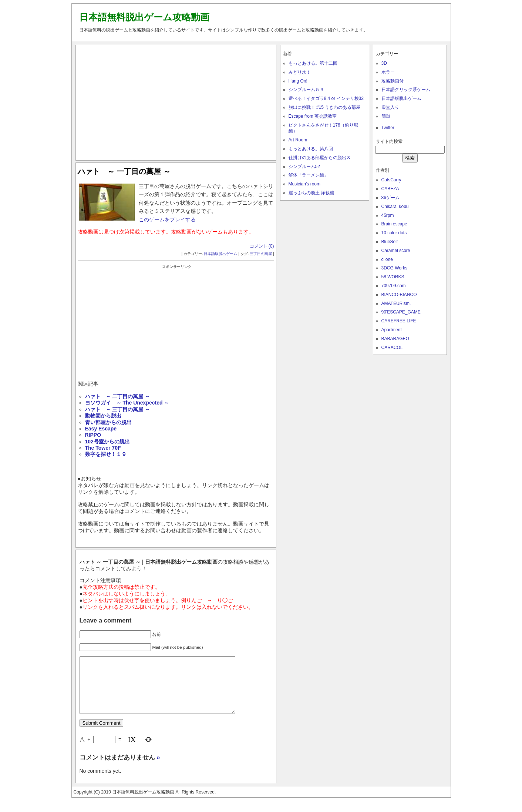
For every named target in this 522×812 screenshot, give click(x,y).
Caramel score (396, 251)
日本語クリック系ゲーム (406, 90)
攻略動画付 (393, 81)
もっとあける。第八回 (311, 149)
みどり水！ (300, 72)
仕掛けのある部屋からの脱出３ (320, 158)
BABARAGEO (395, 339)
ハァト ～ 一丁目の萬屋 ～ (124, 171)
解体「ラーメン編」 (309, 175)
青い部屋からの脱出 (108, 422)
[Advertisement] (176, 101)
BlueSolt (390, 242)
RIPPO (93, 435)
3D (384, 63)
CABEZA (390, 189)
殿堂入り (390, 107)
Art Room (298, 140)
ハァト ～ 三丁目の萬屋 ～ (118, 409)
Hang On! (298, 81)
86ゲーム (390, 198)
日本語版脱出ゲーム (220, 254)
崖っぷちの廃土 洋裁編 (311, 193)
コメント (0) (262, 246)
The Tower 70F (103, 448)
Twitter (388, 128)
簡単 (386, 116)
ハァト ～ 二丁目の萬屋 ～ (118, 396)
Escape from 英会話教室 (313, 116)
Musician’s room (304, 184)
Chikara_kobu (395, 207)
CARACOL (392, 348)
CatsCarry (391, 180)
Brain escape (394, 224)
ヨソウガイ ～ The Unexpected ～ (127, 403)
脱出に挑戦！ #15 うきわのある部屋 (325, 107)
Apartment (392, 330)
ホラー (388, 72)
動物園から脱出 (103, 416)
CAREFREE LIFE (399, 321)
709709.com (394, 286)
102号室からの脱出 (107, 442)
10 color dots (394, 233)
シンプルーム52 (304, 167)
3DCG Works (394, 268)
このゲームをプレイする (167, 219)
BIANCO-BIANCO (399, 295)
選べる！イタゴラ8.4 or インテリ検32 (326, 98)
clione (387, 259)
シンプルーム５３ (306, 90)
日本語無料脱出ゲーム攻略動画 (144, 17)
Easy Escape (101, 429)
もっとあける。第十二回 (313, 63)
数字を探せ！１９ (106, 454)
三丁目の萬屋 (261, 254)
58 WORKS (393, 277)
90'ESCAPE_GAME (401, 312)
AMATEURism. (396, 303)
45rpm (388, 215)
